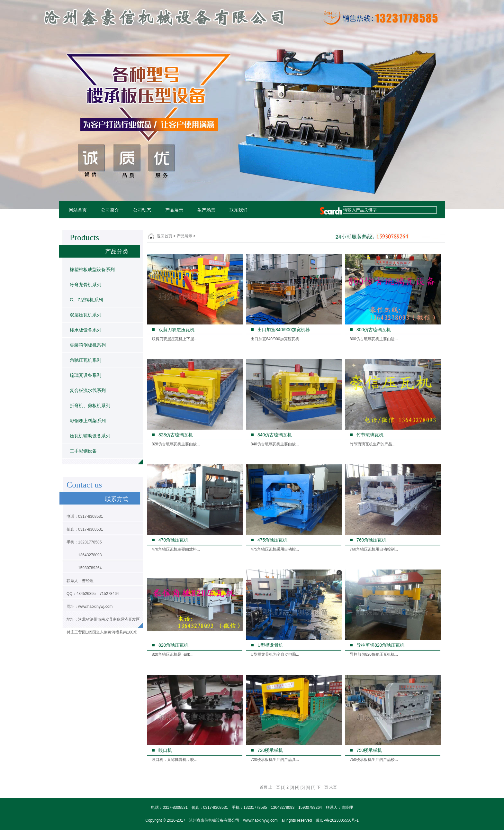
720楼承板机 (270, 750)
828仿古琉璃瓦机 (176, 435)
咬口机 (165, 750)
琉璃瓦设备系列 (85, 375)
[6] (308, 787)
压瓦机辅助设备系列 (90, 436)
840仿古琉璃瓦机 (275, 435)
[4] (297, 787)
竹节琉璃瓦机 (370, 435)
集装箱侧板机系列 (88, 345)
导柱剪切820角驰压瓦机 (380, 645)
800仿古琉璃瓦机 (374, 330)
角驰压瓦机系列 (85, 360)
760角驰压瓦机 (371, 540)
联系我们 (239, 210)
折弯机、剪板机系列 (90, 406)
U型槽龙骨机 (270, 645)
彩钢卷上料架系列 (88, 421)
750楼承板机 (369, 750)
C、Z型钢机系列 (86, 300)
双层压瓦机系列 (85, 315)
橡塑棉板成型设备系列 (92, 269)
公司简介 (110, 210)
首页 (264, 787)
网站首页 (78, 210)
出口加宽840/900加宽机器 (284, 330)
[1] (283, 787)
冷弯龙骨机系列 (85, 285)
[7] (313, 787)
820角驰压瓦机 (173, 645)
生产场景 (206, 210)
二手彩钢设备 (83, 451)
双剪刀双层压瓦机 (176, 330)
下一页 (322, 787)
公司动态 (142, 210)
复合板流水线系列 (88, 390)
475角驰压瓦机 (272, 540)
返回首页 (165, 236)
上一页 (274, 787)
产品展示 (174, 210)
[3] (292, 787)
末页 (333, 787)
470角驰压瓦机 (173, 540)
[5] (303, 787)
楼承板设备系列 (85, 330)
